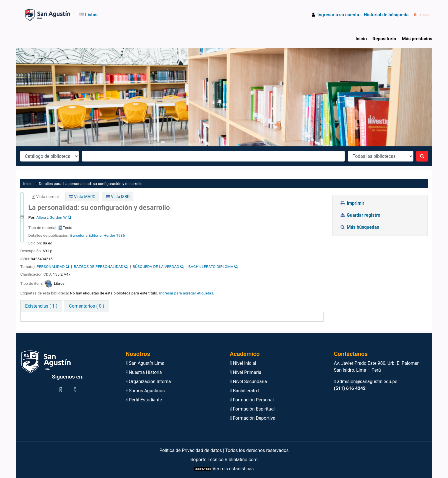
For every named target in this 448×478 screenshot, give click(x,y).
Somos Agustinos (145, 391)
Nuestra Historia (144, 372)
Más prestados (417, 39)
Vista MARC (82, 197)
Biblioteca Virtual (32, 15)
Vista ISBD (118, 197)
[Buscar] (422, 156)
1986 (121, 235)
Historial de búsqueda (386, 15)
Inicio (361, 39)
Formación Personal (252, 400)
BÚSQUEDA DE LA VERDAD (156, 266)
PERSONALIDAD (51, 266)
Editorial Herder (102, 235)
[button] (90, 15)
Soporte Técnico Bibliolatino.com (224, 460)
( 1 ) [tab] (41, 306)
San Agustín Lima (145, 363)
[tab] (86, 306)
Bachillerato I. (245, 391)
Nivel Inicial (243, 363)
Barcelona (79, 235)
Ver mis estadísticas (233, 469)
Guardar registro (361, 215)
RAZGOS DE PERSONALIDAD (99, 266)
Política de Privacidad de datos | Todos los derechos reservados (224, 450)
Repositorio (384, 39)
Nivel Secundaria (248, 382)
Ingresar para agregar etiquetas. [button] (187, 293)
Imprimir (352, 203)
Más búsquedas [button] (360, 227)
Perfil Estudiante (144, 400)
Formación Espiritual (252, 409)
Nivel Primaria (246, 372)
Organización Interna (148, 382)
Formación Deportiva (253, 418)
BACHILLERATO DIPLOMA (211, 266)
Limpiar (422, 15)
